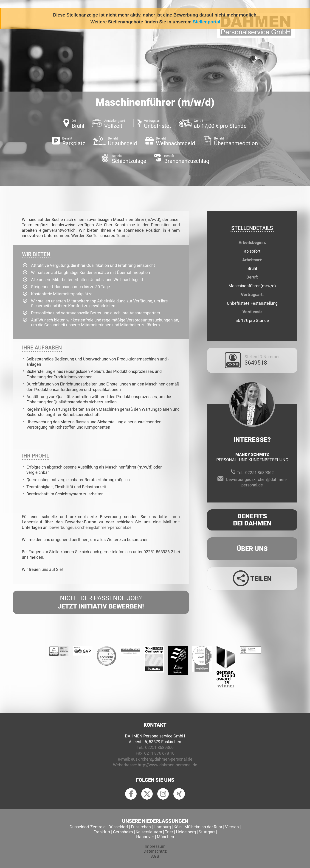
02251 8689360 (159, 747)
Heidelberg (186, 832)
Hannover (145, 837)
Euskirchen (141, 827)
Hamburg (162, 827)
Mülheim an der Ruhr (203, 827)
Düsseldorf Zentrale (88, 827)
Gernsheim (123, 832)
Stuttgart (207, 832)
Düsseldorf (118, 827)
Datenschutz (155, 851)
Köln (178, 827)
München (165, 837)
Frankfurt (102, 832)
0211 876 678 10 (159, 753)
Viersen (232, 827)
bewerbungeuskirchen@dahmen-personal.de (90, 527)
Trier (169, 832)
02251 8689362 (259, 473)
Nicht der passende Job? (101, 603)
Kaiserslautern (149, 832)
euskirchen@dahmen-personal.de (162, 759)
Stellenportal (207, 22)
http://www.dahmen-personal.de (168, 765)
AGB (155, 856)
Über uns (252, 549)
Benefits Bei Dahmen (252, 520)
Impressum (155, 846)
